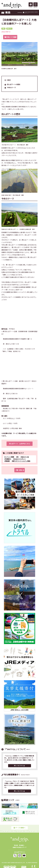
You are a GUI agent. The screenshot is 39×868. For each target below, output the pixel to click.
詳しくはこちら (19, 766)
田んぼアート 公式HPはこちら (19, 444)
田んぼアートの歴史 (14, 84)
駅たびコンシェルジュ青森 (21, 461)
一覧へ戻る (20, 470)
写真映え (8, 459)
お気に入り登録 (10, 37)
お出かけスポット (20, 459)
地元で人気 (25, 457)
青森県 (7, 461)
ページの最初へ (20, 828)
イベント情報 (10, 457)
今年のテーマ (11, 88)
